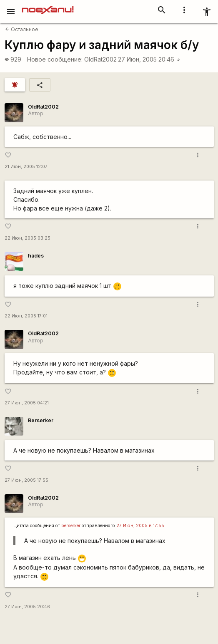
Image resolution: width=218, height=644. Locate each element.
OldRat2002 (100, 59)
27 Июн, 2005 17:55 (26, 480)
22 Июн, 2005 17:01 (26, 316)
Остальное (22, 29)
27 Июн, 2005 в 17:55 (140, 526)
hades (36, 256)
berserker (71, 526)
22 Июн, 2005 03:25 (28, 238)
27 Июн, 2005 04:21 (27, 403)
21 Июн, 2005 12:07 (26, 167)
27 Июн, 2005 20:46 (149, 59)
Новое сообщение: (55, 59)
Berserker (41, 420)
